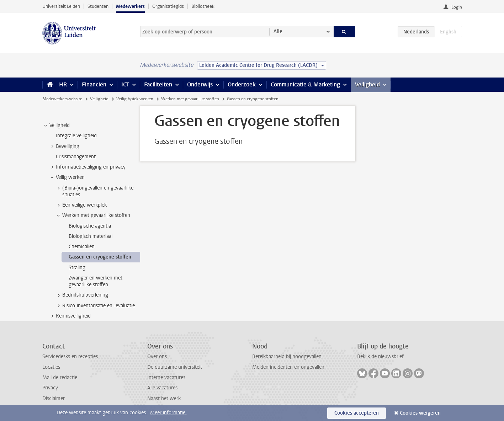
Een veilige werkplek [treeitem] (81, 205)
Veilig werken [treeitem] (67, 177)
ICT (125, 84)
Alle (278, 31)
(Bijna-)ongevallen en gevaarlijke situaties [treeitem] (94, 191)
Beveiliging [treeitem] (64, 146)
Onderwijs (200, 84)
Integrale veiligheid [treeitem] (76, 136)
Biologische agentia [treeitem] (90, 226)
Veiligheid (367, 84)
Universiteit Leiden (61, 6)
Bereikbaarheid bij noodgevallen (287, 356)
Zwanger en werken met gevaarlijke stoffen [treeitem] (96, 281)
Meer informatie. (168, 413)
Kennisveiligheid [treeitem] (70, 316)
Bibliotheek (203, 6)
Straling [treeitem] (77, 268)
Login (457, 7)
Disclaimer (54, 398)
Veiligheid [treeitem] (56, 126)
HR (63, 84)
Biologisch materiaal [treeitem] (91, 236)
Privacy (50, 388)
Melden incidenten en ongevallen (288, 367)
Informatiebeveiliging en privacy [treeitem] (87, 167)
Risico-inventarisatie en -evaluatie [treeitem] (95, 306)
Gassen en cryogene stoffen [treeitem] (100, 257)
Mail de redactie (60, 377)
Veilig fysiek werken (135, 99)
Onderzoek (242, 84)
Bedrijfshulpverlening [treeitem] (82, 295)
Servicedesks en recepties (70, 356)
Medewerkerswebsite (62, 99)
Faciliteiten (158, 84)
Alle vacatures (162, 388)
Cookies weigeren (420, 413)
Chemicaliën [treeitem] (82, 247)
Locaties (51, 367)
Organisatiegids (168, 6)
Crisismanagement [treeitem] (76, 157)
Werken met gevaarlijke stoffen (190, 99)
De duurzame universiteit (175, 367)
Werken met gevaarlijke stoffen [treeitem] (93, 215)
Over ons (157, 356)
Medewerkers (130, 6)
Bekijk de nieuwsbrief (380, 356)
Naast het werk (164, 398)
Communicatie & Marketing (305, 84)
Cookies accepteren (357, 413)
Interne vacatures (166, 377)
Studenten (98, 6)
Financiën (94, 84)
